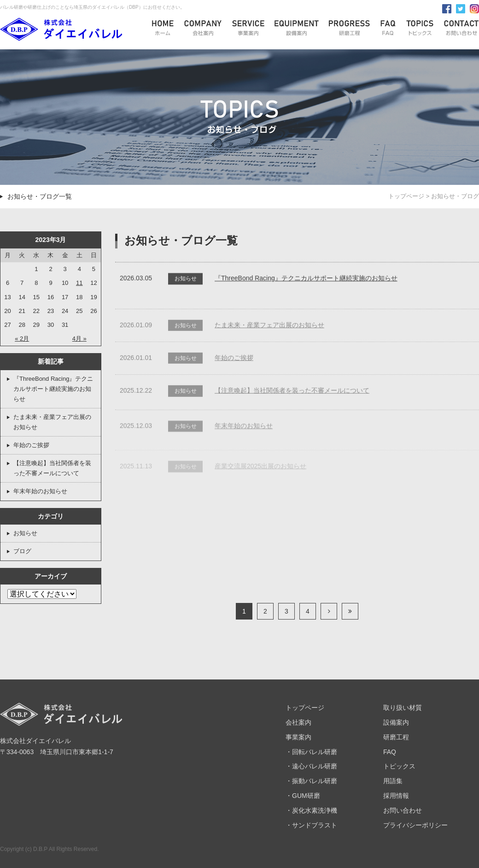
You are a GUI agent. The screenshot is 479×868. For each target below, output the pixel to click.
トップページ (406, 196)
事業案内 (298, 737)
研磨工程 (396, 737)
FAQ (390, 752)
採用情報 (396, 796)
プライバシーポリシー (415, 825)
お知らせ (25, 533)
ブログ (22, 551)
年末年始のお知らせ (40, 491)
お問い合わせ (403, 810)
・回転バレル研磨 (311, 752)
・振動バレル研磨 (311, 781)
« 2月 (22, 339)
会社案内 (298, 722)
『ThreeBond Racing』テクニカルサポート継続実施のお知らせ (53, 389)
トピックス (399, 766)
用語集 (393, 781)
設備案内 (396, 722)
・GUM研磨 (303, 796)
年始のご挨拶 (31, 445)
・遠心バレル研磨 (311, 766)
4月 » (79, 339)
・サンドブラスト (311, 825)
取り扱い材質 (403, 708)
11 (79, 283)
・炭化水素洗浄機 (311, 810)
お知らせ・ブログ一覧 (40, 196)
